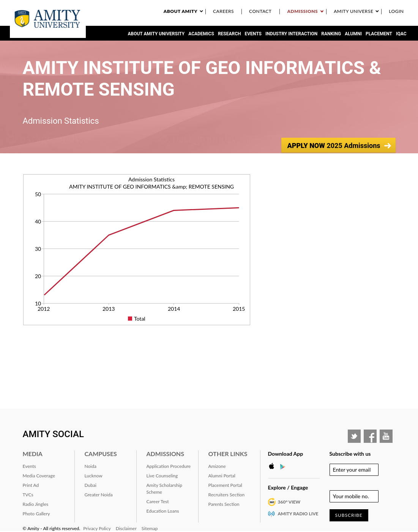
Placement (379, 34)
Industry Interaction (291, 34)
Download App (286, 454)
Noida (91, 466)
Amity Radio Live (298, 514)
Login (396, 11)
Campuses (101, 454)
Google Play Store (285, 466)
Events (253, 34)
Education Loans (163, 511)
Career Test (158, 501)
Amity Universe (353, 11)
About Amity (181, 11)
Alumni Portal (222, 476)
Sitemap (150, 528)
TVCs (28, 495)
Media (33, 454)
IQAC (401, 34)
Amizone (217, 466)
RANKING (331, 34)
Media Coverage (39, 476)
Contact (260, 11)
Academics (201, 34)
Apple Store (274, 466)
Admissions (302, 11)
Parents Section (224, 504)
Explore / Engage (288, 487)
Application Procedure (169, 466)
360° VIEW (289, 502)
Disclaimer (126, 528)
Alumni (353, 34)
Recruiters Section (227, 495)
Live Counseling (162, 476)
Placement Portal (225, 485)
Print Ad (31, 485)
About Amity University (156, 34)
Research (230, 34)
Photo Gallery (36, 514)
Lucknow (94, 476)
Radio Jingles (36, 504)
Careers (223, 11)
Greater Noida (99, 495)
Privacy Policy (97, 528)
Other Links (228, 454)
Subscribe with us (350, 454)
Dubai (91, 485)
